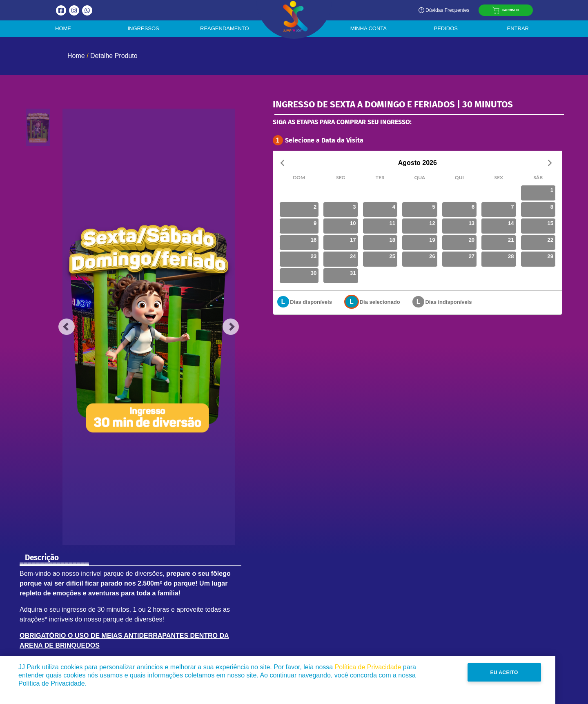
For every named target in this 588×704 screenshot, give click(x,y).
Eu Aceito (537, 673)
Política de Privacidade (368, 667)
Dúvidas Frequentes (444, 10)
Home (63, 28)
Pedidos (446, 28)
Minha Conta (369, 28)
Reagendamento (225, 28)
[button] (67, 327)
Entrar (518, 28)
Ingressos (144, 28)
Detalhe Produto (114, 56)
